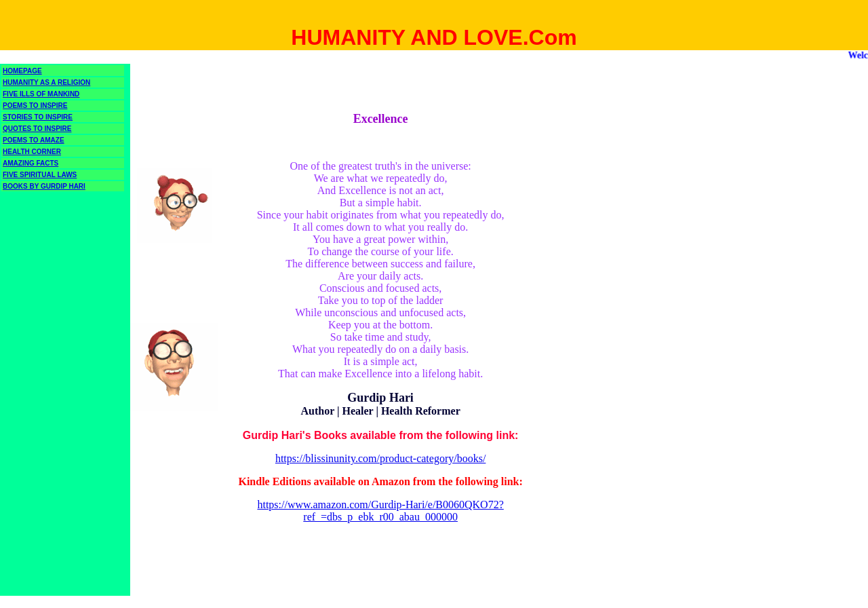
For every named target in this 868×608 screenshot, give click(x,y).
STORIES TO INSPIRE (38, 117)
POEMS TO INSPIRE (35, 106)
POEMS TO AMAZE (34, 140)
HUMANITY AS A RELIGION (46, 82)
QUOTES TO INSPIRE (37, 129)
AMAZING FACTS (31, 163)
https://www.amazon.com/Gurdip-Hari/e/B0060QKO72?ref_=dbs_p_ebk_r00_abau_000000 (380, 511)
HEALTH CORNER (32, 152)
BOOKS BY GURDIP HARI (44, 186)
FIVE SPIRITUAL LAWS (40, 175)
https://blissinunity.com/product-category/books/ (380, 458)
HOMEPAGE (22, 71)
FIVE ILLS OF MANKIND (41, 94)
